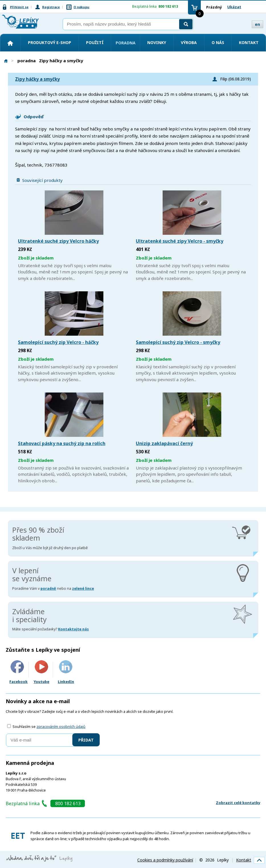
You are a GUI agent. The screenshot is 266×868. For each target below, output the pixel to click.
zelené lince (83, 588)
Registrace (51, 7)
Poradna (126, 43)
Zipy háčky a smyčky (37, 79)
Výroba (189, 42)
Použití (95, 42)
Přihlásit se (19, 7)
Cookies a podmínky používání (165, 860)
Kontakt (249, 42)
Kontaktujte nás (73, 629)
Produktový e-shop (50, 42)
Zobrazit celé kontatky (238, 803)
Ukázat (234, 7)
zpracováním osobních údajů (61, 727)
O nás (218, 42)
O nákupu (81, 7)
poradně (48, 588)
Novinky (157, 42)
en (257, 24)
